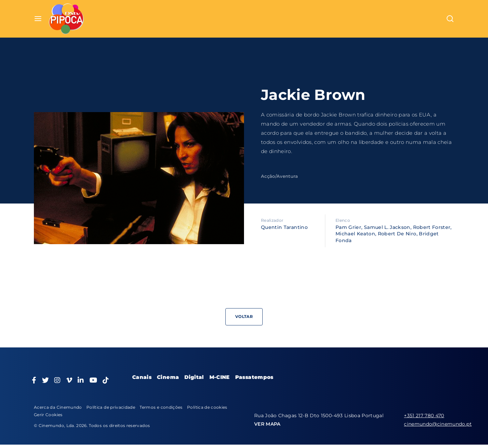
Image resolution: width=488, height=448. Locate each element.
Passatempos (254, 377)
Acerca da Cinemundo (58, 407)
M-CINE (220, 377)
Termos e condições (161, 407)
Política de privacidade (111, 407)
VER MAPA (267, 424)
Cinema (168, 377)
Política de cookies (207, 407)
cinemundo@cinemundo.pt (438, 424)
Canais (142, 377)
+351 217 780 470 (424, 415)
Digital (194, 377)
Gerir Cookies (48, 415)
